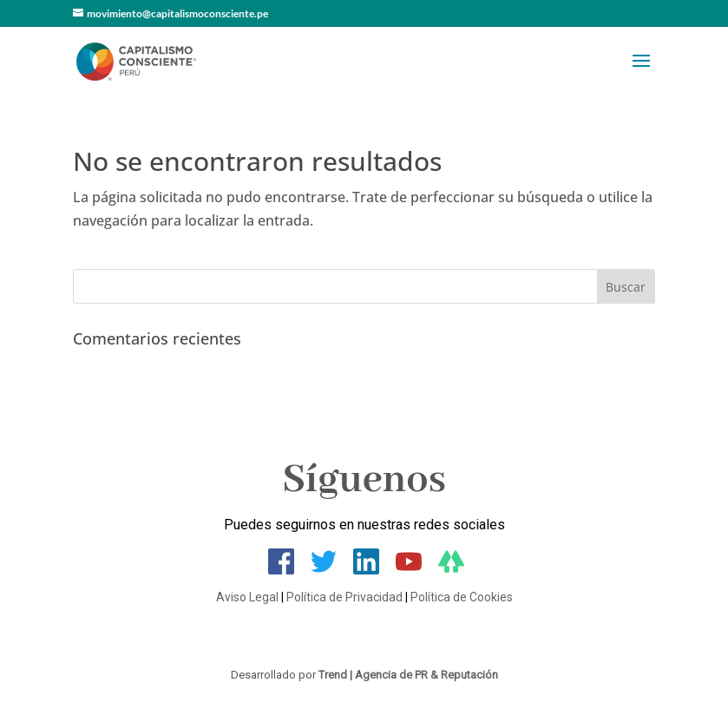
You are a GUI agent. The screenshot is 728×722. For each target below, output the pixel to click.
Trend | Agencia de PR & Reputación (408, 675)
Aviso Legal (247, 597)
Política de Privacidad (344, 597)
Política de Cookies (462, 597)
